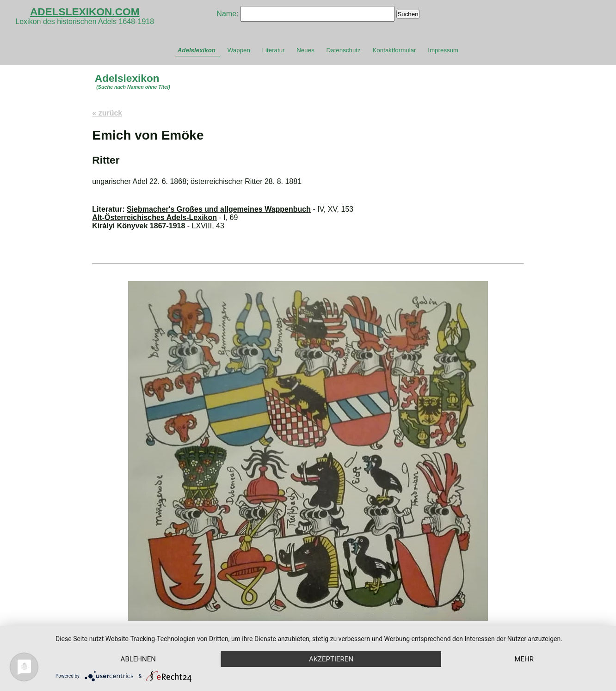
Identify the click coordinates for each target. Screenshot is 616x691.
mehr (524, 659)
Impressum (443, 50)
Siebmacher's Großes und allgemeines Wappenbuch (219, 209)
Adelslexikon (197, 50)
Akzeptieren (331, 659)
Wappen (239, 50)
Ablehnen (138, 659)
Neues (305, 50)
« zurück (107, 113)
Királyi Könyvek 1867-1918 (139, 226)
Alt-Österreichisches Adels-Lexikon (154, 217)
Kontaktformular (394, 50)
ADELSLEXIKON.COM (85, 12)
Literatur (274, 50)
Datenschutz (344, 50)
